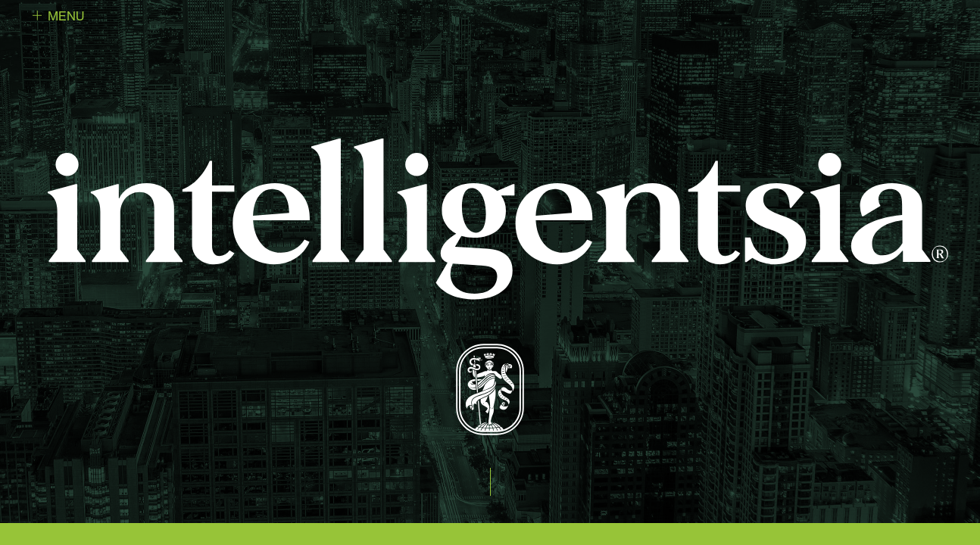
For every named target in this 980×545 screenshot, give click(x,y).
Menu (66, 16)
